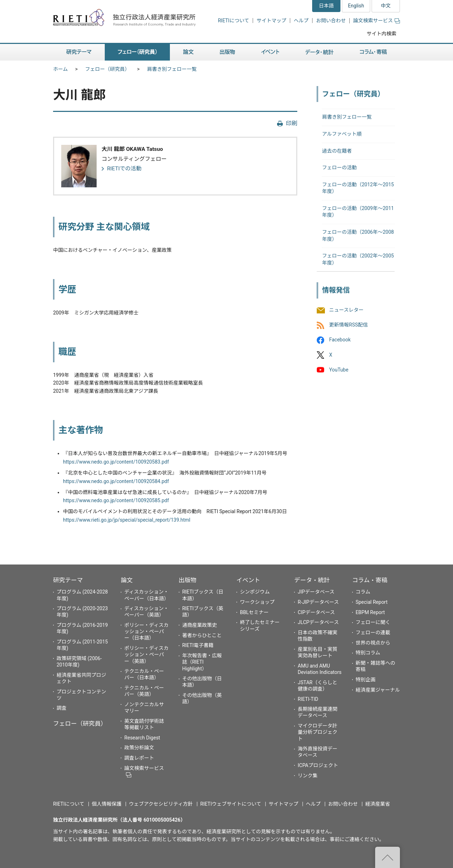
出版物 (188, 580)
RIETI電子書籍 (198, 645)
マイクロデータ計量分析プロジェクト (317, 732)
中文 (386, 6)
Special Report (372, 602)
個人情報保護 (107, 804)
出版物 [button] (227, 52)
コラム (363, 592)
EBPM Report (370, 612)
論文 (127, 580)
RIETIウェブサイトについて (231, 804)
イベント (248, 580)
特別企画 (366, 680)
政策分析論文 (139, 748)
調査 (62, 708)
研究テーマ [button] (79, 52)
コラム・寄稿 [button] (373, 52)
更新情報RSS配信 (348, 325)
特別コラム (368, 653)
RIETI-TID (308, 699)
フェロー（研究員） (108, 69)
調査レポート (139, 758)
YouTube (339, 370)
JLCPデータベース (318, 622)
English (356, 6)
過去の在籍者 (337, 151)
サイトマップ (271, 21)
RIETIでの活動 (124, 169)
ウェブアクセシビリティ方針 (161, 804)
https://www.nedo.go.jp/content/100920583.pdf (116, 462)
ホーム (61, 69)
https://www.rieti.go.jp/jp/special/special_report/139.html (127, 520)
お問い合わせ (331, 21)
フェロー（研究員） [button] (137, 52)
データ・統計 (312, 580)
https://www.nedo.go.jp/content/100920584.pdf (116, 481)
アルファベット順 (342, 134)
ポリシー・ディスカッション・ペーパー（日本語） (146, 631)
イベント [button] (270, 52)
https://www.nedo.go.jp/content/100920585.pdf (116, 500)
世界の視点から (373, 643)
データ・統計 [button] (320, 52)
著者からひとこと (202, 635)
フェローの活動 (339, 168)
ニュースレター (346, 310)
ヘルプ (301, 21)
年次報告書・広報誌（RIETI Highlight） (202, 662)
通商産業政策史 (200, 625)
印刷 (292, 123)
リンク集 (308, 776)
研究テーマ (68, 580)
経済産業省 (378, 804)
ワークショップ (257, 602)
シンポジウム (255, 592)
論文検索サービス (377, 21)
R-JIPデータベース (318, 602)
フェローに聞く (373, 622)
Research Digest (142, 738)
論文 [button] (188, 52)
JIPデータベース (316, 592)
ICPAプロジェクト (318, 765)
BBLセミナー (254, 612)
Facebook (340, 340)
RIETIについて (234, 21)
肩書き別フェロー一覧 (172, 69)
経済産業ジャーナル (378, 690)
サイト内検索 (382, 34)
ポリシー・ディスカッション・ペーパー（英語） (146, 654)
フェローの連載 (373, 632)
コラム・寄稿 (370, 580)
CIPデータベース (316, 612)
